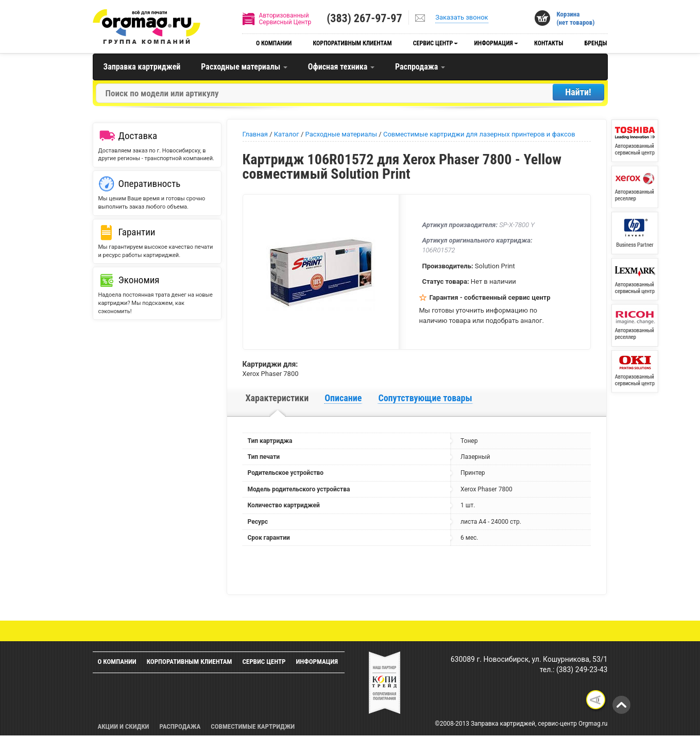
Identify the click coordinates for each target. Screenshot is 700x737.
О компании (274, 43)
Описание (343, 398)
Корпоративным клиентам (353, 43)
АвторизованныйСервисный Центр (285, 19)
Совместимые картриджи (253, 726)
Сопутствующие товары (425, 398)
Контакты (549, 43)
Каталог (287, 134)
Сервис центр (433, 43)
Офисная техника (341, 67)
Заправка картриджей (142, 67)
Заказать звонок (462, 17)
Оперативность (150, 184)
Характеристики (277, 398)
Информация (494, 43)
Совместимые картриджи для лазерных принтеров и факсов (479, 134)
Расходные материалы (244, 67)
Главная (255, 134)
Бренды (596, 43)
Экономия (139, 280)
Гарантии (137, 232)
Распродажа (420, 67)
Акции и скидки (124, 726)
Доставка (138, 136)
